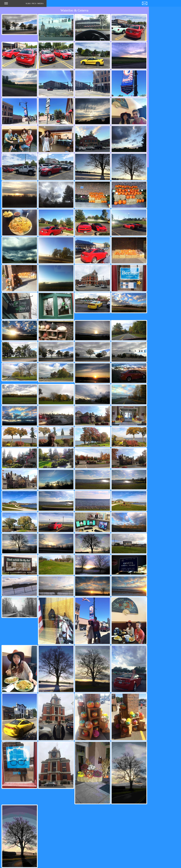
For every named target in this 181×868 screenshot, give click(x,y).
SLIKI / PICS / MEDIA (24, 4)
